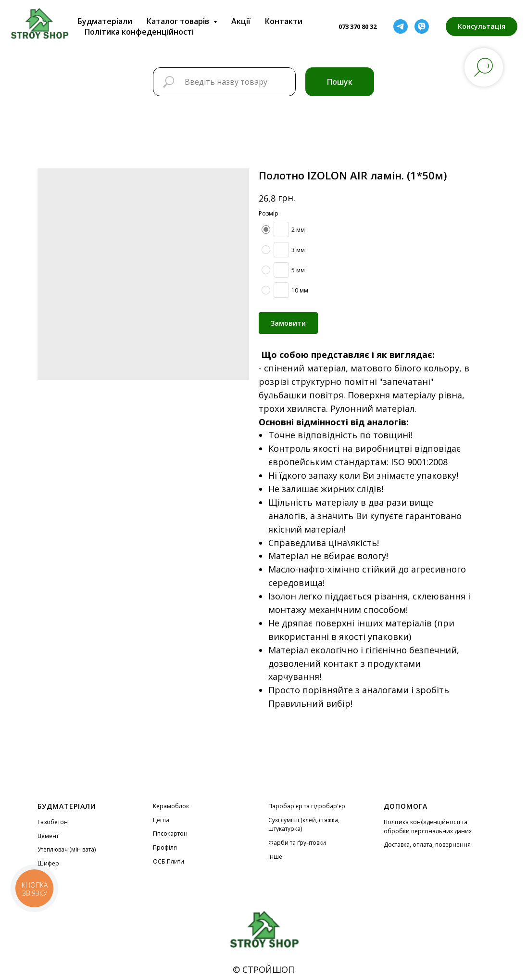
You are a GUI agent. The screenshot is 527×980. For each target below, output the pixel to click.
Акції (241, 21)
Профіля (165, 847)
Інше (275, 857)
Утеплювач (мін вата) (67, 849)
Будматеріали (105, 21)
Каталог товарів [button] (179, 21)
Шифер (48, 863)
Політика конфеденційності (139, 32)
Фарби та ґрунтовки (297, 843)
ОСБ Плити (169, 861)
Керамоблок (171, 806)
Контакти (284, 21)
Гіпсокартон (170, 834)
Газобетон (53, 822)
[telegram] (401, 26)
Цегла (161, 820)
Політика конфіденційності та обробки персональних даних (428, 827)
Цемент (48, 836)
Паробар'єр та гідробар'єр (307, 806)
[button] (482, 26)
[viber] (422, 26)
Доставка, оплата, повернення (427, 845)
